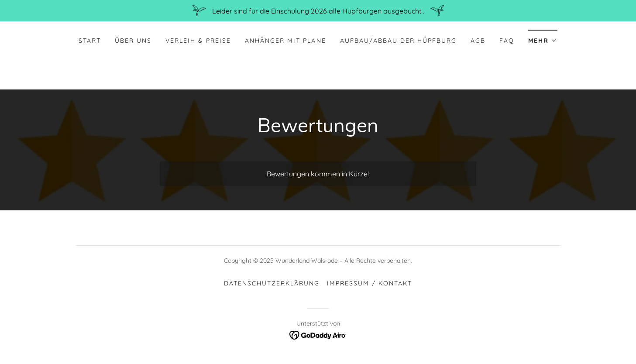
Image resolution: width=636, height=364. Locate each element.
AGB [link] (478, 41)
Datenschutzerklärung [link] (272, 283)
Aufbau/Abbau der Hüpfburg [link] (398, 41)
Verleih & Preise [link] (198, 41)
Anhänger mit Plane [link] (285, 41)
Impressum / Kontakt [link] (370, 283)
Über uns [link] (133, 41)
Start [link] (90, 41)
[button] (543, 38)
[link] (318, 334)
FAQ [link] (507, 41)
